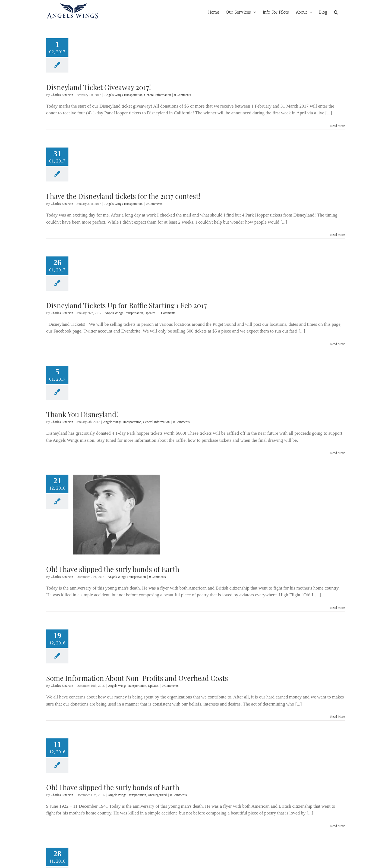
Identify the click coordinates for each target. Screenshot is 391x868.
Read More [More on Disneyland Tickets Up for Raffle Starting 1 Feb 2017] (338, 344)
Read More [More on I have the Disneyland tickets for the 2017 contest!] (338, 235)
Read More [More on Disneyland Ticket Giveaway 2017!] (338, 126)
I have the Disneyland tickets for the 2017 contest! (123, 196)
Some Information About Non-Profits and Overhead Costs (137, 678)
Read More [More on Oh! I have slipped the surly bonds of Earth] (338, 608)
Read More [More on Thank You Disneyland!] (338, 453)
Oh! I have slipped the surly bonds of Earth (113, 569)
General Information (157, 95)
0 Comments (183, 95)
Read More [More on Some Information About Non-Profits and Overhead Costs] (338, 717)
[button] (336, 12)
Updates (150, 313)
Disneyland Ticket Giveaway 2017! (99, 87)
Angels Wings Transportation (123, 95)
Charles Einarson (62, 95)
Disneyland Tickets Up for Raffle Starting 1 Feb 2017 (127, 305)
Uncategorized (157, 795)
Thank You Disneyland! (82, 414)
